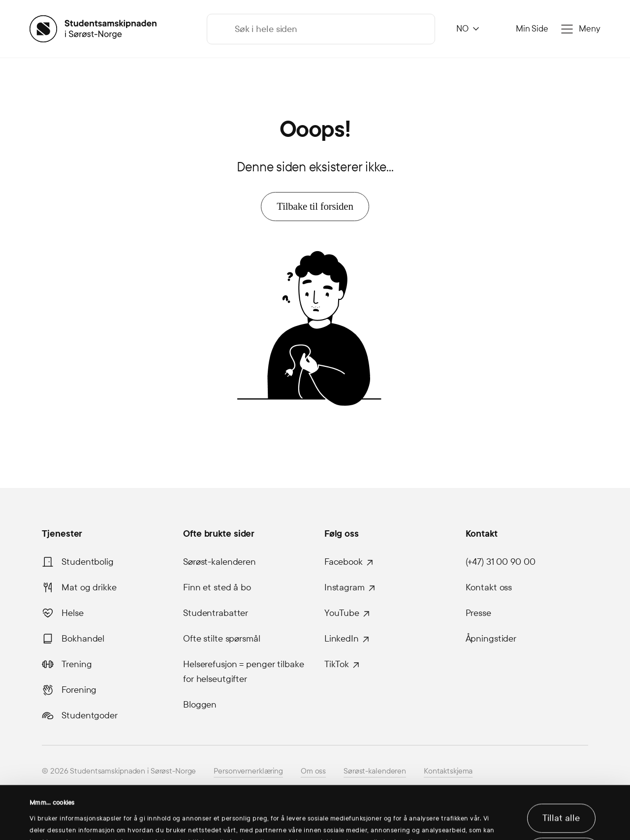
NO (462, 29)
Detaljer (44, 821)
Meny (590, 29)
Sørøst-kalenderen (220, 562)
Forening (79, 690)
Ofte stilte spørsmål (222, 639)
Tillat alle (561, 773)
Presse (478, 613)
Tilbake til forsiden (315, 206)
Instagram (345, 587)
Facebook (344, 562)
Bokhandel (83, 639)
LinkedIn (342, 639)
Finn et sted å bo (217, 587)
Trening (77, 664)
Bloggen (200, 705)
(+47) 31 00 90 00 (501, 562)
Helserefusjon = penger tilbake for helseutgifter (243, 672)
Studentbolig (88, 562)
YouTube (342, 613)
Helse (72, 613)
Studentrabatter (216, 613)
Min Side (532, 29)
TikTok (337, 664)
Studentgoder (90, 715)
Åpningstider (491, 639)
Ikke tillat (564, 807)
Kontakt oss (489, 587)
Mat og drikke (89, 587)
